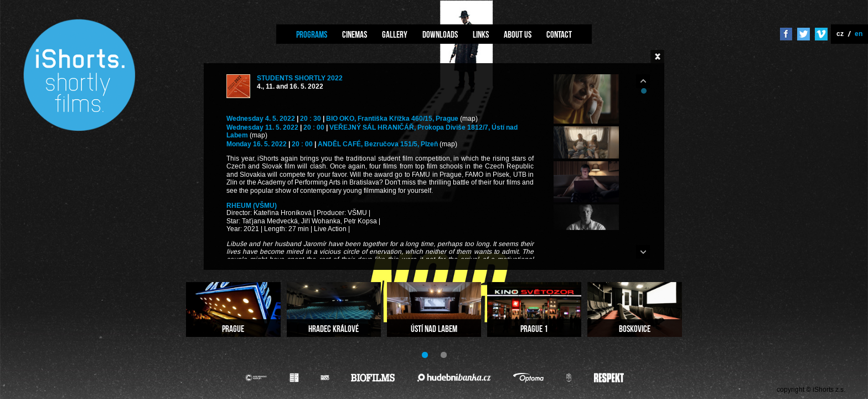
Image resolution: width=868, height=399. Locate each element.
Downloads (440, 34)
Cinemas (355, 34)
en (859, 34)
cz (840, 34)
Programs (312, 34)
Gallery (395, 34)
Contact (559, 34)
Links (481, 34)
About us (518, 34)
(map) (469, 119)
